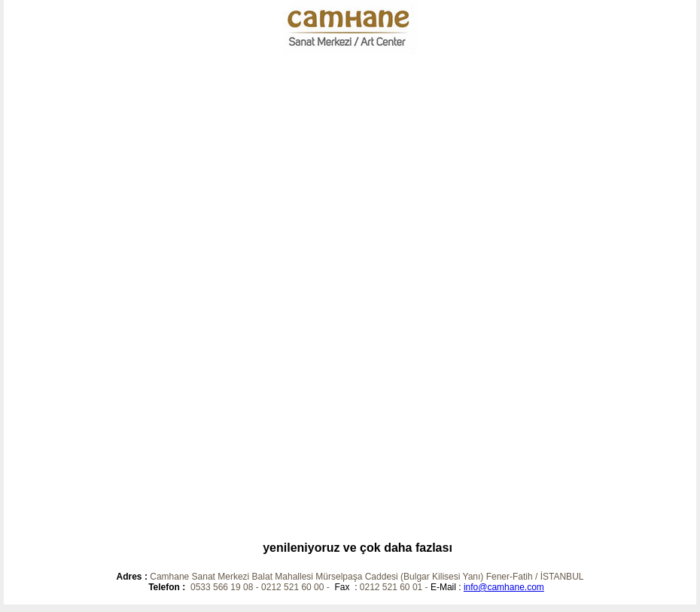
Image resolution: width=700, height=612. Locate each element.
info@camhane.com (504, 587)
